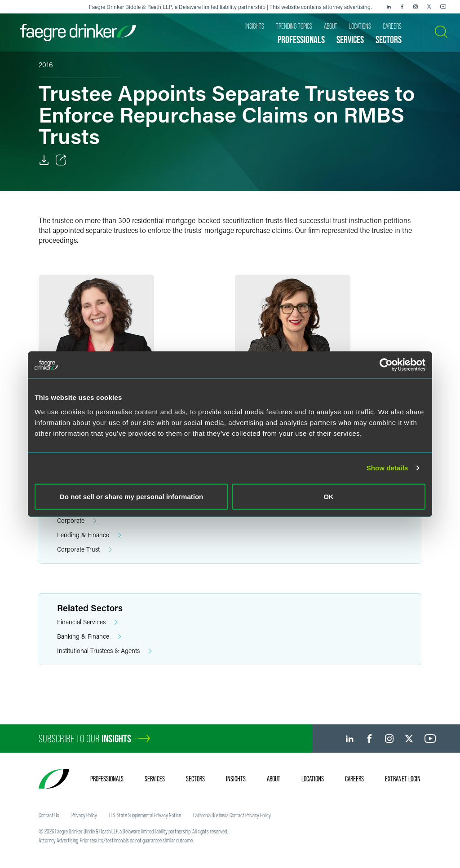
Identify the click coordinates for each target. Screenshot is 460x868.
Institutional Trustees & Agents (104, 651)
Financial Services (87, 622)
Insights (236, 779)
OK (329, 496)
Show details (387, 468)
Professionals (107, 779)
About (274, 779)
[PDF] (44, 160)
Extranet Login (403, 779)
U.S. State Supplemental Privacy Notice (145, 815)
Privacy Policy (84, 815)
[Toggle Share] (61, 160)
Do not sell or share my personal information (131, 496)
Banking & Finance (89, 637)
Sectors (195, 779)
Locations (313, 779)
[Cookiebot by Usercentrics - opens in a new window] (386, 365)
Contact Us (49, 815)
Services (155, 779)
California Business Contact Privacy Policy (232, 815)
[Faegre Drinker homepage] (78, 33)
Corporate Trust (84, 550)
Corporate (77, 521)
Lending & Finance (89, 535)
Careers (354, 779)
